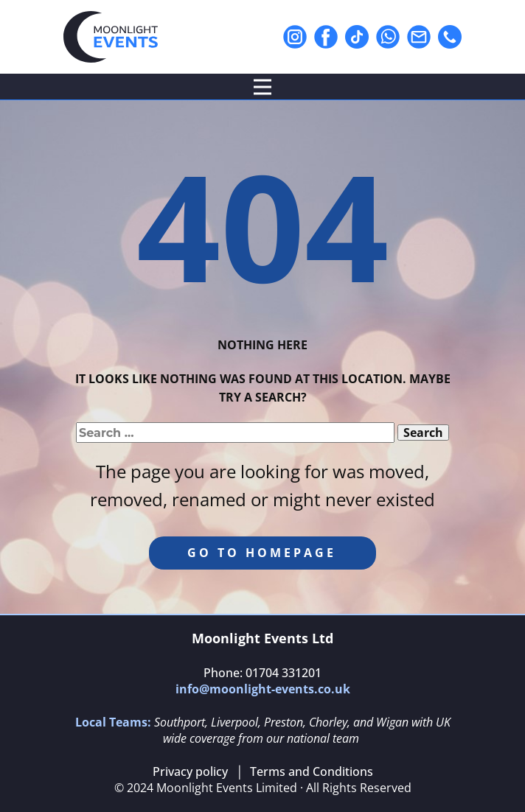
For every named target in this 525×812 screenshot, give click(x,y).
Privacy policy (190, 771)
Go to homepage (262, 553)
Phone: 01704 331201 (262, 673)
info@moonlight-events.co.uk (263, 689)
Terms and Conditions (312, 771)
